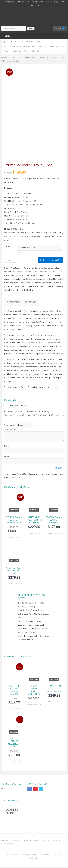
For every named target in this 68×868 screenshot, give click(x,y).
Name (7, 447)
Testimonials (34, 859)
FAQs (63, 2)
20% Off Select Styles (44, 269)
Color (9, 248)
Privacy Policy (52, 2)
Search (31, 29)
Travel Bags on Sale (42, 273)
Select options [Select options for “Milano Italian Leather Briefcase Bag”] (55, 703)
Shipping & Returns (35, 2)
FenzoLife (5, 790)
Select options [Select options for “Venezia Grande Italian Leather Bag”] (35, 706)
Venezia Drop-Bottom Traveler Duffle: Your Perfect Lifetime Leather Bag (34, 615)
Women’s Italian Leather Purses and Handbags (23, 51)
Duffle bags (49, 277)
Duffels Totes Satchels (33, 277)
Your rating (10, 426)
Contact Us (35, 6)
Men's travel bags (22, 284)
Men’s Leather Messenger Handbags (19, 46)
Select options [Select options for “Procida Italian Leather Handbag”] (55, 534)
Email (7, 458)
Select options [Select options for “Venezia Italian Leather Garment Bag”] (15, 538)
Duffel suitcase (16, 277)
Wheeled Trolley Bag (25, 291)
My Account (9, 2)
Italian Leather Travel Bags (29, 42)
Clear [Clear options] (19, 254)
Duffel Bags (29, 269)
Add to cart (52, 261)
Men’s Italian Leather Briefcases (51, 46)
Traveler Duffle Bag (45, 288)
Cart (60, 28)
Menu (7, 36)
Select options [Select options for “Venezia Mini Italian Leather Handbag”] (35, 534)
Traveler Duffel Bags (27, 288)
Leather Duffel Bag (44, 280)
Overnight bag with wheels (43, 284)
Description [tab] (13, 303)
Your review (10, 431)
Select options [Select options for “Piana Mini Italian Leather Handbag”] (15, 710)
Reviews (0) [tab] (31, 303)
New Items (28, 273)
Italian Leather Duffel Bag (24, 280)
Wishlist (20, 2)
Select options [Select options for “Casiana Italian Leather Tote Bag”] (15, 585)
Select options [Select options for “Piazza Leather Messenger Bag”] (15, 762)
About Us (57, 856)
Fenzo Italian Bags (20, 842)
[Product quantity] (10, 261)
